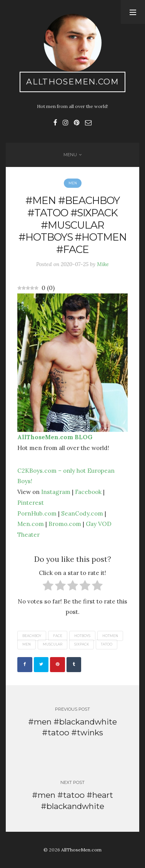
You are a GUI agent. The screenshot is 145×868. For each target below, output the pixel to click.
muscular (52, 644)
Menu (70, 155)
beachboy (32, 636)
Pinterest (31, 502)
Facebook (88, 492)
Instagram (56, 492)
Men (73, 183)
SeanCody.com (82, 513)
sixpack (82, 644)
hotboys (82, 636)
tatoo (107, 644)
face (58, 636)
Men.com (31, 524)
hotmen (110, 636)
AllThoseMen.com (72, 82)
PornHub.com (37, 513)
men (27, 644)
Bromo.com (65, 524)
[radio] (48, 587)
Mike (103, 264)
